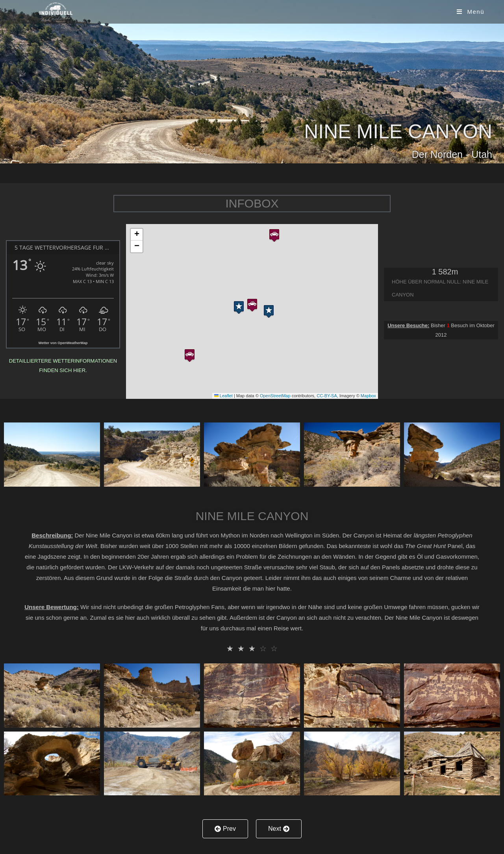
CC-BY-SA (327, 396)
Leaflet (223, 396)
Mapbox (368, 396)
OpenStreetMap (275, 396)
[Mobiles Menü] (471, 12)
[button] (252, 303)
